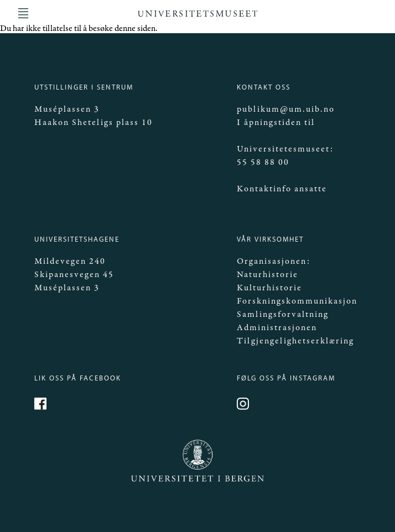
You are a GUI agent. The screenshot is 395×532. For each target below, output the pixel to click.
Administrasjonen (277, 328)
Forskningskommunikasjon (297, 301)
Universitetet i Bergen (178, 481)
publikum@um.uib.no (286, 109)
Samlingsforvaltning (283, 314)
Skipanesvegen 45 (74, 275)
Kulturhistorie (269, 288)
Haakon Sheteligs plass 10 (93, 122)
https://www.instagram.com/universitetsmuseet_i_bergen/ (245, 405)
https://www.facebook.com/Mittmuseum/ (42, 405)
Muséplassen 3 (67, 109)
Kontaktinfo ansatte (282, 189)
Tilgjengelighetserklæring (295, 341)
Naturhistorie (267, 275)
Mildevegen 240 (70, 261)
